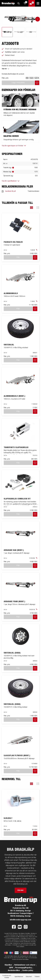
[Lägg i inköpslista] (37, 83)
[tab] (7, 32)
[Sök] (18, 3)
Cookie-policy (28, 970)
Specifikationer (19, 977)
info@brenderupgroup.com (20, 920)
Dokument (29, 977)
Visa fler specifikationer (9, 181)
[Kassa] (32, 3)
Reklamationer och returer (25, 965)
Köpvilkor (9, 965)
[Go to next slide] (38, 19)
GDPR (11, 968)
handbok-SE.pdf (10, 191)
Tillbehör (37, 977)
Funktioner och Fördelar (7, 977)
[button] (31, 208)
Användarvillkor (14, 970)
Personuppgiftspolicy (24, 968)
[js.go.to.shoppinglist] (25, 3)
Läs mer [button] (20, 890)
